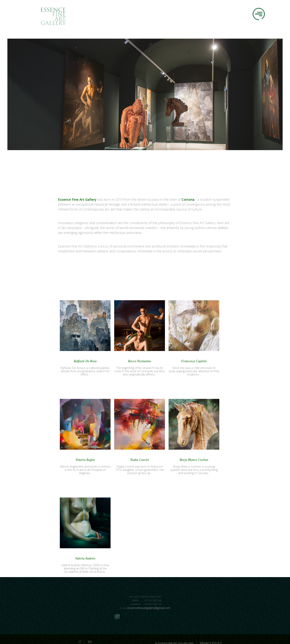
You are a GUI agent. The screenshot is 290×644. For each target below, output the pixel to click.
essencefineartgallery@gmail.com (149, 608)
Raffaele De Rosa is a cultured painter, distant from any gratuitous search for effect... (85, 371)
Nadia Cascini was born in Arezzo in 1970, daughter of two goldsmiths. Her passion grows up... (140, 470)
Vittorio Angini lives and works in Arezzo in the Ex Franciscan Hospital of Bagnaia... (85, 470)
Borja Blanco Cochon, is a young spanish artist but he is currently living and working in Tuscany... (194, 470)
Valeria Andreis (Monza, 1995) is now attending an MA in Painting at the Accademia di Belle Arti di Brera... (85, 568)
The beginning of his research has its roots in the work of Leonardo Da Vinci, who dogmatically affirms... (140, 371)
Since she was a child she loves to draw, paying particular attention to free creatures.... (194, 371)
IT (80, 642)
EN (90, 642)
